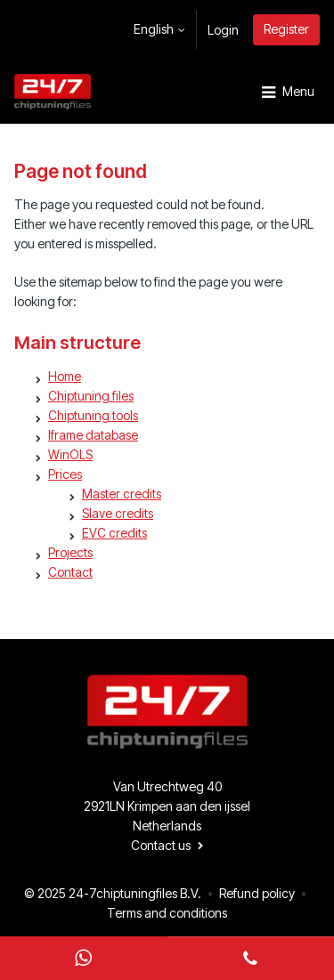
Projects (70, 552)
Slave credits (118, 513)
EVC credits (114, 533)
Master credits (122, 494)
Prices (65, 474)
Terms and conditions (167, 913)
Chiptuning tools (93, 415)
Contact (70, 572)
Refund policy (257, 893)
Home (65, 376)
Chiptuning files (91, 396)
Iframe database (93, 435)
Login (223, 30)
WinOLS (70, 454)
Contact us (161, 845)
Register (286, 29)
